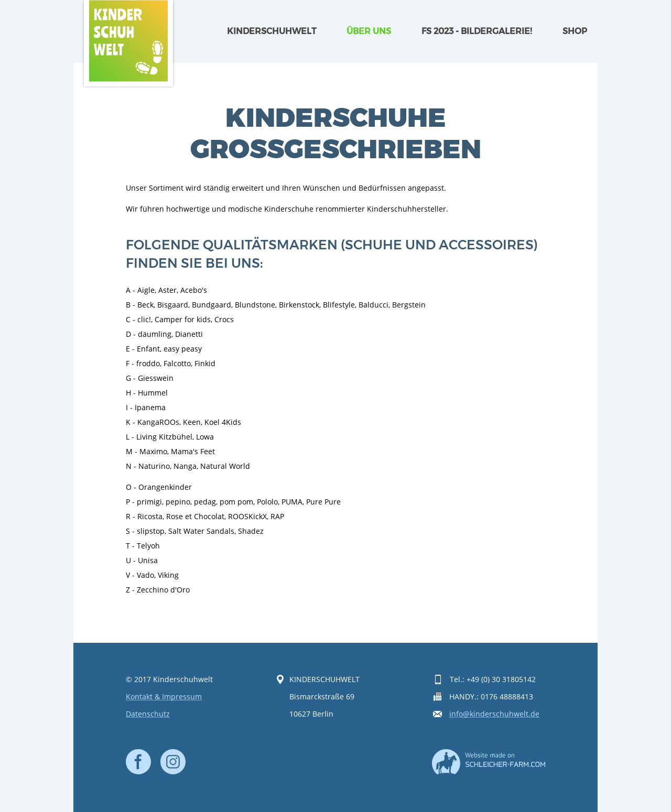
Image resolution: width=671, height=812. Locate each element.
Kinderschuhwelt (272, 31)
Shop (575, 31)
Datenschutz (148, 714)
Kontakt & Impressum (164, 697)
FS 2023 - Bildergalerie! (477, 31)
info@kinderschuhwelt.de (494, 714)
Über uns (369, 31)
